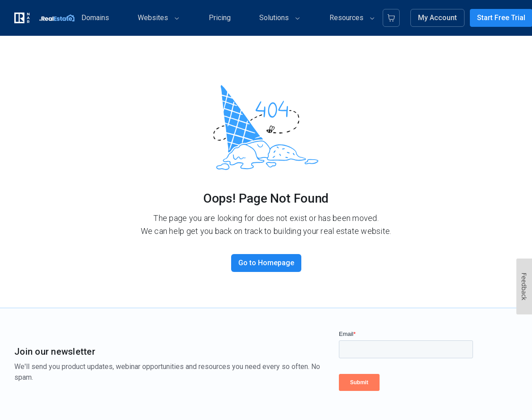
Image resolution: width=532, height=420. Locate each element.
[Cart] (391, 18)
